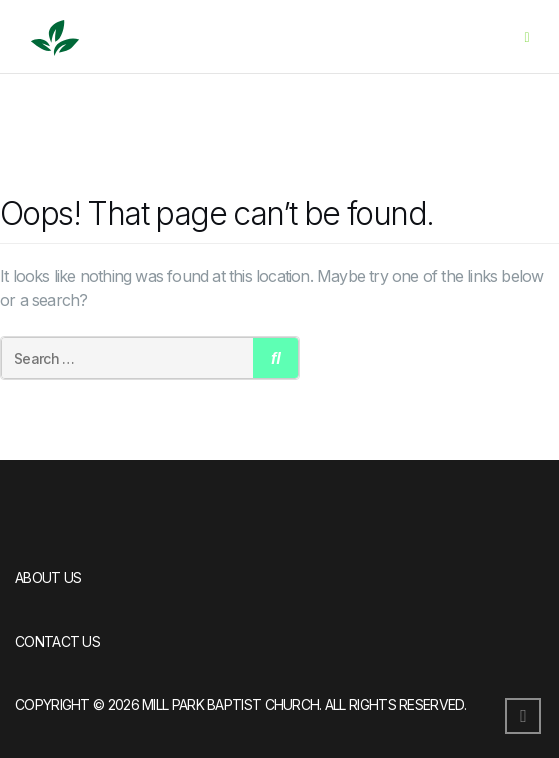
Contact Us (57, 641)
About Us (48, 577)
